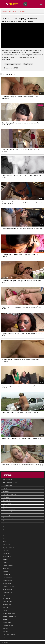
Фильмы (5, 542)
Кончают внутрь (8, 625)
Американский (7, 593)
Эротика (5, 533)
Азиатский (6, 491)
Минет (5, 488)
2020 (4, 637)
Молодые (6, 497)
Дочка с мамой (8, 584)
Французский (7, 557)
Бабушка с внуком (9, 587)
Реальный (6, 560)
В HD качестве (7, 581)
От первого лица (8, 590)
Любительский (7, 479)
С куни (5, 530)
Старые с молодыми (9, 509)
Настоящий (6, 500)
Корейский (6, 575)
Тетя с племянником (9, 494)
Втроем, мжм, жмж (9, 613)
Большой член (7, 602)
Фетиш (5, 610)
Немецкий (6, 569)
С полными (6, 545)
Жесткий (6, 631)
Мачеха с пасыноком (9, 616)
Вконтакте (6, 539)
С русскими (6, 554)
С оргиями (6, 536)
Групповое (6, 607)
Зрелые (5, 563)
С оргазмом (6, 521)
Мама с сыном (7, 503)
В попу (5, 596)
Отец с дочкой (7, 512)
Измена (5, 619)
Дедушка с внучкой (9, 548)
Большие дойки (8, 515)
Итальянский (7, 605)
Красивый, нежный (9, 634)
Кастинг (5, 506)
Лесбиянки (28, 64)
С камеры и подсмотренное (11, 518)
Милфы (5, 628)
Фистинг (5, 572)
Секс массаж (7, 527)
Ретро (5, 524)
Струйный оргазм (8, 566)
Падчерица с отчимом (13, 64)
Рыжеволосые (7, 485)
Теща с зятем (7, 622)
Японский (6, 551)
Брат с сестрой (7, 578)
